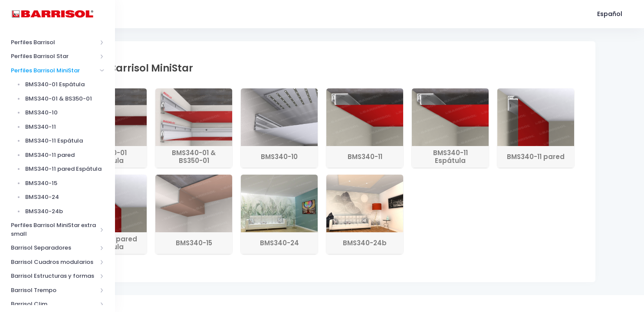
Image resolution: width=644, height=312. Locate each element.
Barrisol (160, 302)
